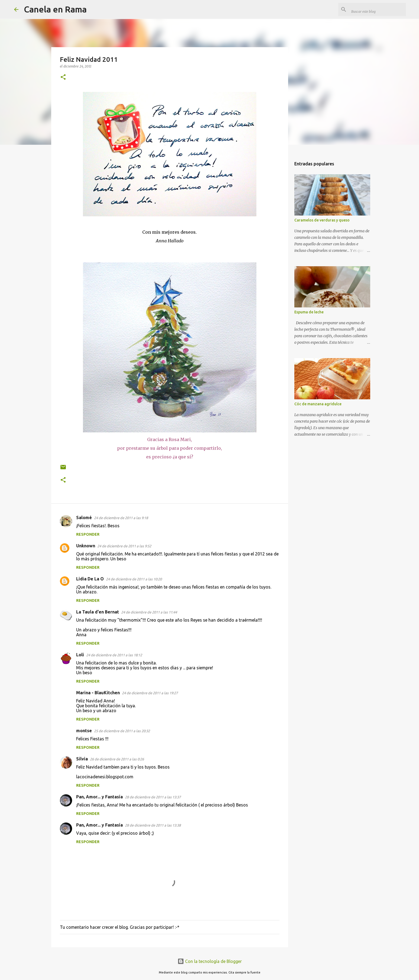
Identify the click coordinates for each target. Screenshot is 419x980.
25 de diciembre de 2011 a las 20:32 (122, 731)
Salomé (84, 518)
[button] (63, 77)
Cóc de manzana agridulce (318, 404)
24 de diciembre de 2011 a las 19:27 (150, 693)
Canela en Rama (55, 9)
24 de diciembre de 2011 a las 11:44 (149, 612)
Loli (80, 655)
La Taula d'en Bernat (98, 612)
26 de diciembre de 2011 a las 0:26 (117, 759)
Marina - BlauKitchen (98, 693)
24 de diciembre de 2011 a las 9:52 (124, 546)
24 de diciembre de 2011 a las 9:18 (121, 518)
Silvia (82, 759)
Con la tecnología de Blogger (210, 961)
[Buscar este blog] (378, 9)
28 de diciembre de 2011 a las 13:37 (153, 797)
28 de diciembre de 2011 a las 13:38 (153, 825)
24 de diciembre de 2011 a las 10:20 (134, 579)
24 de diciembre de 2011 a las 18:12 (114, 655)
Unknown (86, 546)
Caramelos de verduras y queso (322, 220)
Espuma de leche (309, 312)
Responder (88, 534)
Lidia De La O (90, 579)
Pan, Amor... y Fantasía (99, 797)
